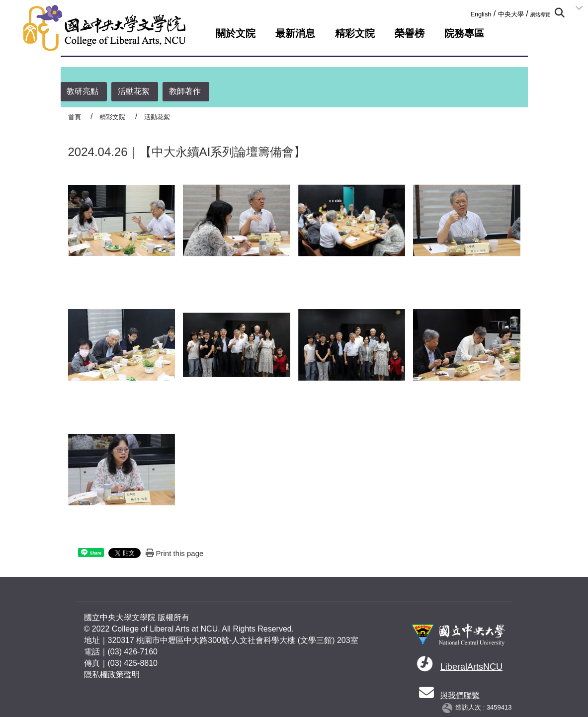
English (481, 14)
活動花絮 (134, 91)
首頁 (75, 117)
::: (467, 12)
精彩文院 (355, 33)
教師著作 (185, 91)
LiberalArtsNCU (471, 667)
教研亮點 (83, 91)
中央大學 (511, 14)
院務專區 (464, 33)
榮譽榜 (410, 33)
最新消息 (295, 33)
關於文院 (236, 33)
